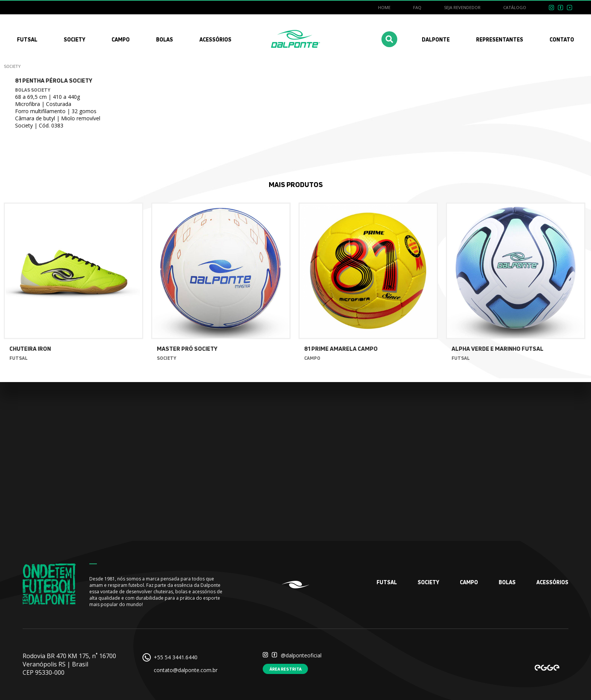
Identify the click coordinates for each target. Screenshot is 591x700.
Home (384, 7)
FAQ (417, 7)
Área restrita (286, 669)
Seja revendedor (462, 7)
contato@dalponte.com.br (186, 670)
